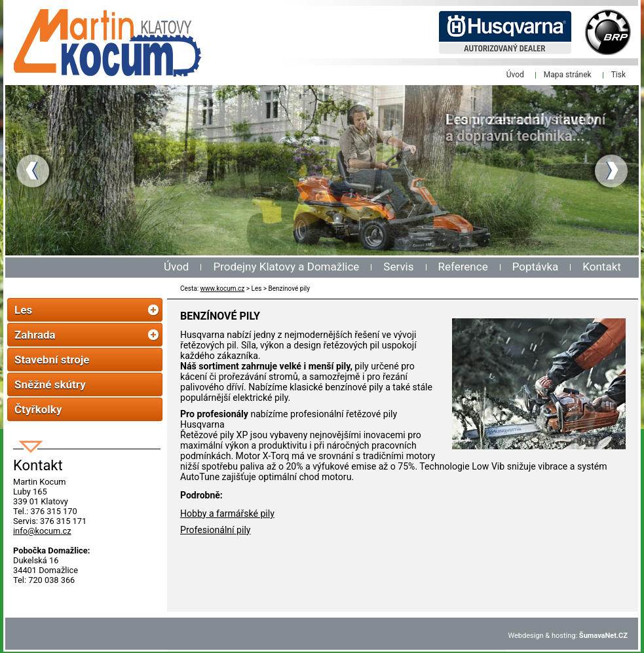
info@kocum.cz (42, 531)
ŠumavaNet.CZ (603, 636)
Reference (463, 267)
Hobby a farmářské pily (227, 513)
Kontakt (602, 267)
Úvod (176, 267)
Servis (398, 267)
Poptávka (536, 267)
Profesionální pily (215, 530)
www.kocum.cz (223, 289)
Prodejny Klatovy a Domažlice (286, 267)
